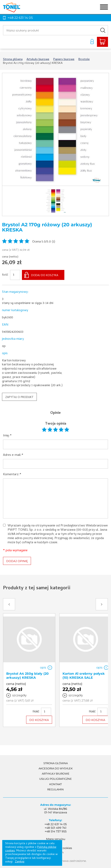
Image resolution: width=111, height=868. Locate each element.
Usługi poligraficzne (55, 779)
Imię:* (7, 436)
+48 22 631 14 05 (20, 18)
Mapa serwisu (56, 839)
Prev (9, 604)
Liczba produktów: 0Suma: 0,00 (102, 42)
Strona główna (56, 763)
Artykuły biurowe (56, 774)
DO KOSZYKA (39, 720)
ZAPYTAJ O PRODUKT (19, 397)
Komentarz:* (12, 475)
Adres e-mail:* (13, 455)
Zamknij (20, 862)
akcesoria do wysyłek (56, 768)
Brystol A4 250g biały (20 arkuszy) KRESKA (27, 676)
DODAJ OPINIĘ (17, 561)
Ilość (5, 275)
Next (102, 604)
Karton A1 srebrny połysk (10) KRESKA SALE (84, 676)
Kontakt (55, 784)
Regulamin (55, 789)
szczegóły (19, 695)
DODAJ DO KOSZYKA (45, 276)
